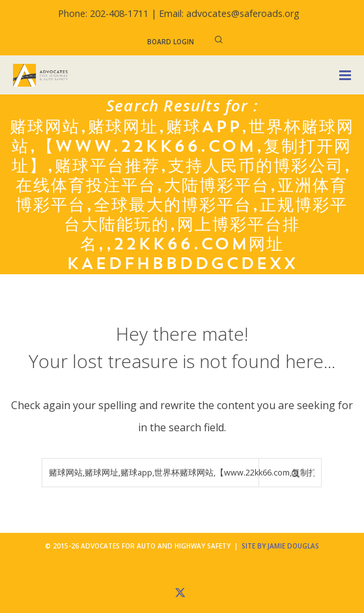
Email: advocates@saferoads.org (229, 13)
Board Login (171, 42)
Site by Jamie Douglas (280, 546)
